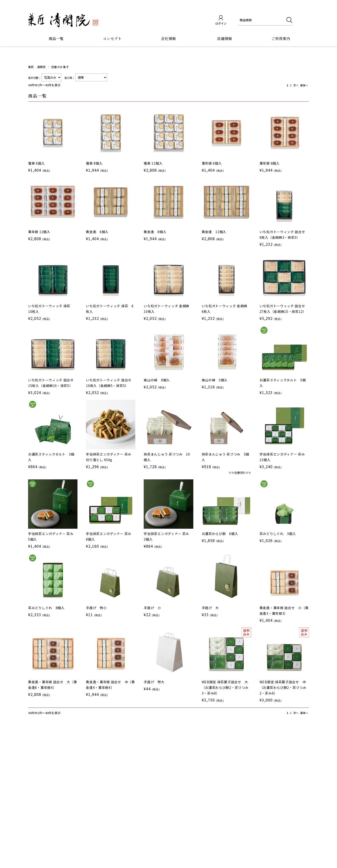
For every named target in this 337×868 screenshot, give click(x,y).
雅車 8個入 (94, 163)
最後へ (304, 85)
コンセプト (112, 38)
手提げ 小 (152, 608)
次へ (296, 85)
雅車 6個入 (36, 163)
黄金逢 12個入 (214, 232)
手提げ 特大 (154, 682)
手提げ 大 (210, 608)
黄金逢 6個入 (97, 232)
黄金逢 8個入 (155, 232)
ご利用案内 (281, 38)
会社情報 (168, 38)
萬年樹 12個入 (39, 232)
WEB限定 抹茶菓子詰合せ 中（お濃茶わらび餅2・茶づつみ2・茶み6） (283, 687)
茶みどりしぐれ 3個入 (278, 534)
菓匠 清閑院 (37, 67)
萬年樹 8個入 (270, 163)
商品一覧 (56, 38)
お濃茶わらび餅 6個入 (220, 534)
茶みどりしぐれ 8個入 (46, 608)
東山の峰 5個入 (215, 380)
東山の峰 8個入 (157, 380)
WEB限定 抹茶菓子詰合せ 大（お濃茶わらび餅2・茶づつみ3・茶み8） (225, 687)
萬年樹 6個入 (212, 163)
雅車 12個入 (153, 163)
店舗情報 (225, 38)
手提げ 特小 (96, 608)
